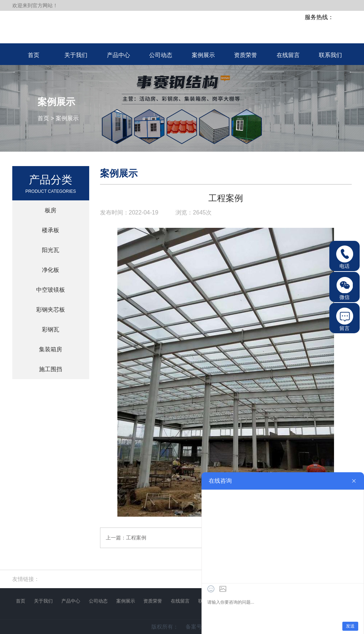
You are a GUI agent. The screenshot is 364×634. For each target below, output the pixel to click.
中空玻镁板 (51, 290)
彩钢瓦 (51, 329)
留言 (345, 319)
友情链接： (26, 579)
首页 (43, 118)
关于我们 (43, 601)
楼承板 (51, 230)
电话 (345, 257)
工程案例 (136, 538)
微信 (345, 288)
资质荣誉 (153, 601)
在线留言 (180, 601)
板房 (51, 210)
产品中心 (71, 601)
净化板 (51, 270)
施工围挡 (51, 369)
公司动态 (98, 601)
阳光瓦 (51, 250)
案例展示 (67, 118)
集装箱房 (51, 349)
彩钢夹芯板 (51, 310)
